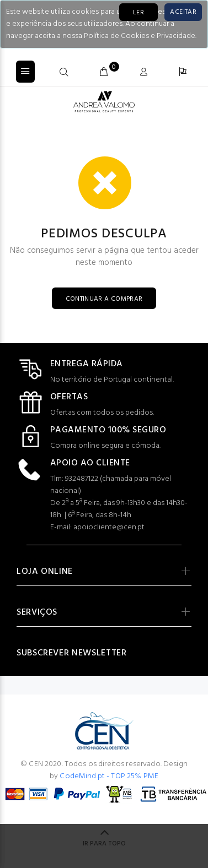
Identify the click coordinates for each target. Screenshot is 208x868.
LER (138, 13)
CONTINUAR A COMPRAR (104, 299)
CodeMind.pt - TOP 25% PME (109, 776)
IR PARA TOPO (104, 844)
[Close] (183, 12)
